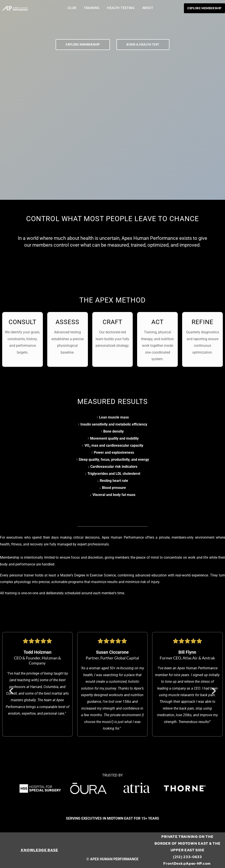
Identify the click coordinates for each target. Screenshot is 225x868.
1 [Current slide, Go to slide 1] (108, 754)
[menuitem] (72, 8)
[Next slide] (214, 691)
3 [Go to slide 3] (117, 754)
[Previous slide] (11, 691)
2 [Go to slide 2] (112, 754)
